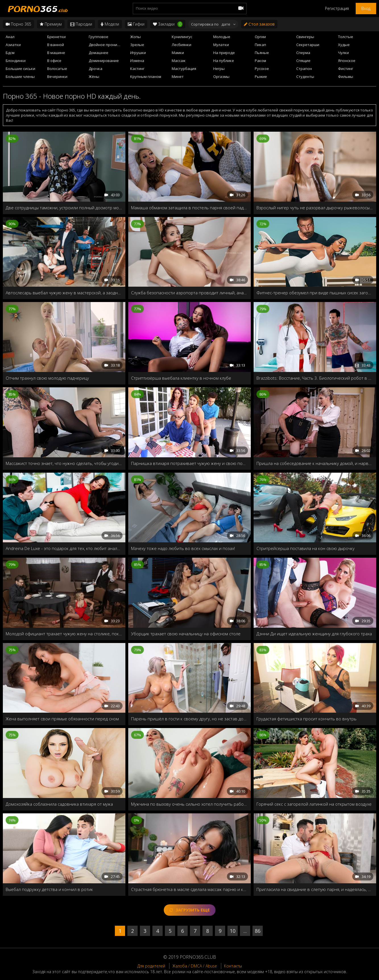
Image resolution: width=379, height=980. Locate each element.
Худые (344, 45)
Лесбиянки (182, 45)
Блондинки (16, 61)
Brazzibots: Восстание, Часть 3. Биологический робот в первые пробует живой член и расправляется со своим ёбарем (315, 378)
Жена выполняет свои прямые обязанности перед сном (62, 719)
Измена (137, 61)
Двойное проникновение (108, 45)
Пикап (260, 45)
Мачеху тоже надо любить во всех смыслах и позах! (183, 548)
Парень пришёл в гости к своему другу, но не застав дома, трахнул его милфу (189, 719)
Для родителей (151, 966)
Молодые (222, 37)
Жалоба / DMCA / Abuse (195, 966)
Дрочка (96, 69)
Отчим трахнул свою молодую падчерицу (47, 378)
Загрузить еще (190, 910)
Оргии (260, 37)
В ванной (56, 45)
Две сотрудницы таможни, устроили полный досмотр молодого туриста (64, 208)
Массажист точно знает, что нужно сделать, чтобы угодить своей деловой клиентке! (64, 463)
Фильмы (346, 77)
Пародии (81, 24)
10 (233, 931)
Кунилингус (182, 37)
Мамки (178, 53)
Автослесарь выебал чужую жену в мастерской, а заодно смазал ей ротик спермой (64, 293)
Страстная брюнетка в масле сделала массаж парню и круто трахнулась (189, 889)
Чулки (343, 53)
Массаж (179, 61)
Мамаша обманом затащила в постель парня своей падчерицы (189, 208)
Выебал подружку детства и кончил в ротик (49, 889)
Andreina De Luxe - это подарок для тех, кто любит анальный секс (64, 548)
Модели (110, 24)
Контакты (233, 966)
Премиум (51, 24)
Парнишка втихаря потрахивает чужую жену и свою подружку (189, 463)
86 (258, 931)
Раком (260, 61)
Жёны (94, 77)
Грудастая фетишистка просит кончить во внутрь (306, 719)
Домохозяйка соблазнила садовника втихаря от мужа (59, 804)
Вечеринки (57, 77)
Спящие (303, 61)
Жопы (135, 37)
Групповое (99, 37)
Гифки (136, 24)
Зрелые (137, 45)
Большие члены (20, 77)
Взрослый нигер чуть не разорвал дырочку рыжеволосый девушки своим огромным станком (315, 208)
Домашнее (99, 53)
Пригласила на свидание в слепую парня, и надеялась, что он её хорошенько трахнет (315, 889)
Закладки (168, 24)
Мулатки (221, 45)
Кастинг (137, 69)
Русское (262, 69)
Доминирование (104, 61)
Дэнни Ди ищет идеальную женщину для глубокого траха (314, 634)
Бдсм (10, 53)
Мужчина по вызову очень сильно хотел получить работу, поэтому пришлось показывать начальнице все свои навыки (189, 804)
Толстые (346, 37)
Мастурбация (184, 69)
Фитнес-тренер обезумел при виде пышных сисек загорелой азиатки (315, 293)
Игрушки (138, 53)
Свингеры (305, 37)
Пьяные (262, 53)
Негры (219, 69)
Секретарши (308, 45)
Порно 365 (18, 24)
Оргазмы (221, 77)
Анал (10, 37)
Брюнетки (56, 37)
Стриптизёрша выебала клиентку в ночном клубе (181, 378)
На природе (224, 53)
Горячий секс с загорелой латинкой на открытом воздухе (314, 804)
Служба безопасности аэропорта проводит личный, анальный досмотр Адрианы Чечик (189, 293)
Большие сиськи (20, 69)
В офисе (54, 61)
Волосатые (57, 69)
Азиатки (13, 45)
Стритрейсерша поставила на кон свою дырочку (306, 548)
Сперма (303, 53)
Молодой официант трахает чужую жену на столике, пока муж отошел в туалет (64, 634)
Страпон (304, 69)
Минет (178, 77)
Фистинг (346, 69)
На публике (224, 61)
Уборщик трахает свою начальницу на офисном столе (186, 634)
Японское (347, 61)
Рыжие (261, 77)
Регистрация (337, 8)
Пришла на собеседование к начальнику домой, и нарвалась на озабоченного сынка (315, 463)
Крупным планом (146, 77)
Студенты (305, 77)
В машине (56, 53)
